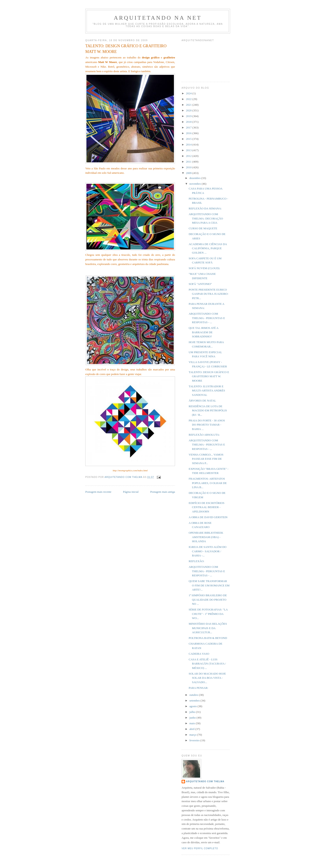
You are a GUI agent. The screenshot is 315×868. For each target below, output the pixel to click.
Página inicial (131, 492)
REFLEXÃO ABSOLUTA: (204, 435)
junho (193, 718)
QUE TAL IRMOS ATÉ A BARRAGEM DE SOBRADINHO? (203, 332)
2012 (189, 156)
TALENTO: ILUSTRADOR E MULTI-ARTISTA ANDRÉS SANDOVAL (207, 391)
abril (192, 729)
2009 (189, 173)
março (193, 735)
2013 (189, 150)
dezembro (195, 178)
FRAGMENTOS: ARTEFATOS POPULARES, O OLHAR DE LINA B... (208, 483)
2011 (189, 162)
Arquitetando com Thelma (205, 781)
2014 (189, 145)
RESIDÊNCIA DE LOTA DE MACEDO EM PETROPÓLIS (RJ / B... (208, 410)
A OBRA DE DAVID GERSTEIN (208, 517)
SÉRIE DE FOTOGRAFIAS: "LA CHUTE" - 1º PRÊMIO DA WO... (208, 614)
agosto (193, 706)
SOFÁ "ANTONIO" (200, 284)
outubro (194, 695)
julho (193, 712)
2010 (189, 167)
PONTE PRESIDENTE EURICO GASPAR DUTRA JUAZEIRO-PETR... (208, 294)
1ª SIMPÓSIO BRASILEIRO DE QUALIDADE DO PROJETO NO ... (208, 600)
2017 (189, 127)
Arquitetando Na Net (158, 18)
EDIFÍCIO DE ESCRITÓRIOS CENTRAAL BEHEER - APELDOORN (206, 507)
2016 (189, 133)
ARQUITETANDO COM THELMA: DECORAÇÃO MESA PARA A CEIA (206, 218)
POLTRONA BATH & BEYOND (208, 638)
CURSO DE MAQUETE (203, 228)
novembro (196, 184)
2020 (189, 110)
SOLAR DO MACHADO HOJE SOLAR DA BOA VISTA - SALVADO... (207, 678)
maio (193, 723)
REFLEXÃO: (196, 561)
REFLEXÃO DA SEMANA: (205, 208)
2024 (189, 93)
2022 (189, 99)
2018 (189, 122)
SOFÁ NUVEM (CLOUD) (204, 268)
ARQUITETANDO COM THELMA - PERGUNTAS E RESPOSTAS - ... (207, 318)
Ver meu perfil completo (200, 848)
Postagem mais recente (98, 492)
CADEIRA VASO (199, 654)
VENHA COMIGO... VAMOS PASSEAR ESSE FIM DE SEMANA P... (206, 459)
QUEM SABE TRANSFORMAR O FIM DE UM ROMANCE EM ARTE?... (209, 585)
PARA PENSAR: (198, 688)
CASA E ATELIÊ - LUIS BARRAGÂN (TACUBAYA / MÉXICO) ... (207, 664)
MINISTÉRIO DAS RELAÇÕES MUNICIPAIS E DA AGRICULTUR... (208, 628)
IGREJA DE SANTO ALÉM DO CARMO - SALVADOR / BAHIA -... (207, 551)
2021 (189, 105)
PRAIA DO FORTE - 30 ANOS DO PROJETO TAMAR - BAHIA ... (207, 425)
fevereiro (195, 740)
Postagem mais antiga (163, 492)
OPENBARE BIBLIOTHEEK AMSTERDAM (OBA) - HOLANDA (206, 537)
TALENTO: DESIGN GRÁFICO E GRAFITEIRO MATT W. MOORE (209, 376)
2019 (189, 116)
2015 (189, 139)
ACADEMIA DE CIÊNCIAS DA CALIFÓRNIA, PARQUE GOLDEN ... (208, 248)
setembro (195, 701)
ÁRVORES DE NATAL (202, 401)
